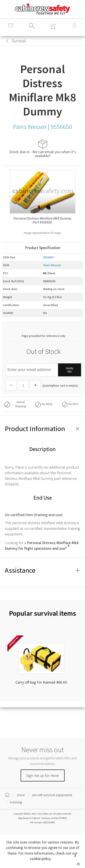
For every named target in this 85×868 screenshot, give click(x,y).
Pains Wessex (52, 265)
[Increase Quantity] (35, 386)
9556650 (48, 257)
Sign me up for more (43, 775)
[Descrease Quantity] (11, 386)
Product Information (42, 429)
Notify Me (70, 370)
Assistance (42, 570)
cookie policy (40, 859)
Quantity (48, 386)
